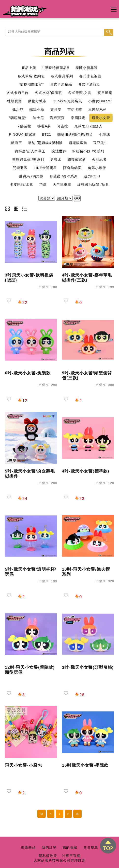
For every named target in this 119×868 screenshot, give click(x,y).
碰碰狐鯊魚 (78, 143)
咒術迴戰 (20, 168)
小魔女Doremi (100, 101)
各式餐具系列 (62, 76)
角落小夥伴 (97, 168)
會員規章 (91, 847)
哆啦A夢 (44, 126)
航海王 (17, 143)
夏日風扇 (105, 93)
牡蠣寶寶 (15, 101)
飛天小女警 (101, 118)
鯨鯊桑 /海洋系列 (64, 176)
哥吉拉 (63, 126)
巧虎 (43, 184)
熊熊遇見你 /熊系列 (28, 159)
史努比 (56, 159)
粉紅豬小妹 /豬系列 (88, 151)
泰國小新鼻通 (87, 68)
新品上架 (29, 68)
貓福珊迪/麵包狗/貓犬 (75, 134)
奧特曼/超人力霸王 (30, 151)
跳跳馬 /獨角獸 (31, 176)
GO (77, 198)
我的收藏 (70, 847)
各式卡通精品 (61, 84)
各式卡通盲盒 (89, 84)
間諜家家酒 (77, 159)
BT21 (47, 134)
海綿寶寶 (57, 118)
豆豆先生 (101, 143)
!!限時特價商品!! (56, 68)
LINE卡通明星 (45, 168)
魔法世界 (59, 151)
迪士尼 (38, 118)
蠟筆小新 (37, 109)
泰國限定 (78, 118)
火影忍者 (99, 159)
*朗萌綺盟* (18, 118)
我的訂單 (49, 847)
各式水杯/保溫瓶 (48, 93)
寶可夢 (56, 109)
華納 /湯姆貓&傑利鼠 (45, 143)
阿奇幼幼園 (72, 168)
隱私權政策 (48, 856)
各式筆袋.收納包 (31, 76)
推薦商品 (28, 847)
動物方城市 (37, 101)
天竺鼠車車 (62, 184)
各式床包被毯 (90, 76)
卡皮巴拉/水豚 (22, 184)
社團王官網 (71, 856)
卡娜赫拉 (24, 126)
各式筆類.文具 (80, 93)
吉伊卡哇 (75, 109)
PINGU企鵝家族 (22, 134)
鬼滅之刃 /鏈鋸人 (88, 126)
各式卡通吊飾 (18, 93)
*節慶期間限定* (31, 84)
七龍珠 (105, 134)
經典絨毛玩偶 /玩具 (93, 184)
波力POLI (92, 176)
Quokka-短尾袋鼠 (67, 101)
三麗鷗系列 (97, 109)
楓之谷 (18, 109)
